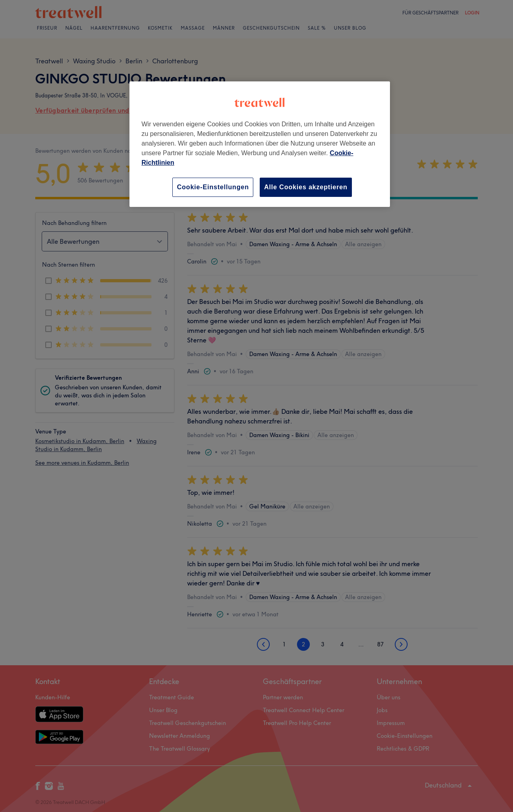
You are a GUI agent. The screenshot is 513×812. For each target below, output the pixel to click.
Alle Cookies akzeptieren (306, 187)
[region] (260, 144)
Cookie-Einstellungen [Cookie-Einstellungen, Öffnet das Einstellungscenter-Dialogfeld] (213, 187)
